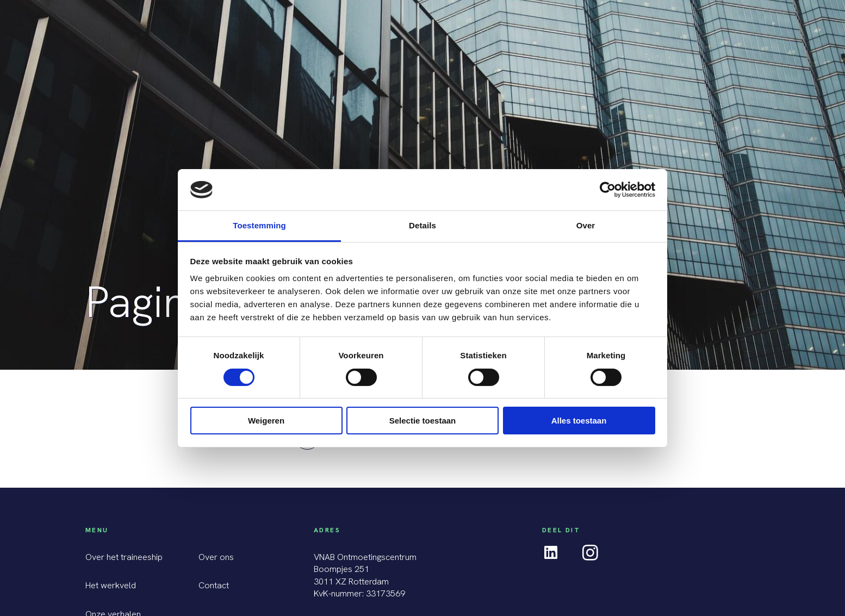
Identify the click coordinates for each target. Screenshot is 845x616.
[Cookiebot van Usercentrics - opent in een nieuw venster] (608, 190)
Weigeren (266, 421)
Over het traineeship (124, 557)
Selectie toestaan (423, 421)
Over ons (216, 557)
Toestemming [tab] (259, 225)
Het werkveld (111, 585)
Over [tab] (586, 225)
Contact (214, 585)
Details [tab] (422, 225)
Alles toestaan (579, 421)
